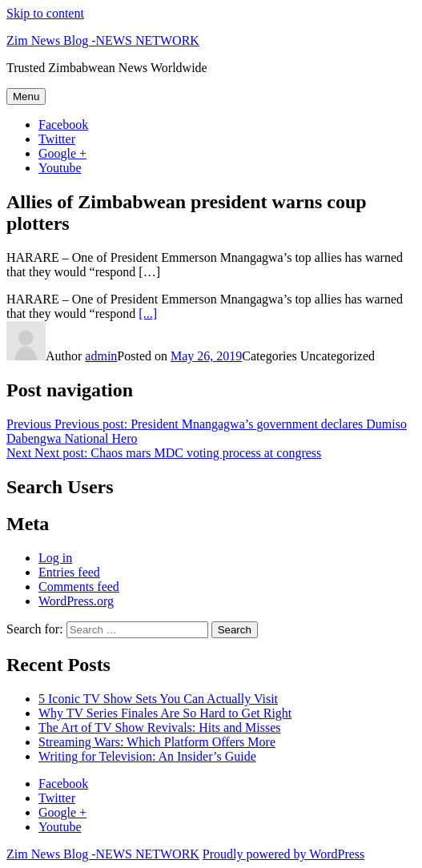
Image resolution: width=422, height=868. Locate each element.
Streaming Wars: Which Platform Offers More (157, 742)
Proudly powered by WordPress (283, 854)
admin (101, 356)
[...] (148, 313)
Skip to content (45, 13)
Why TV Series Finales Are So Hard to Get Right (165, 713)
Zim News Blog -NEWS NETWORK (103, 40)
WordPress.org (76, 601)
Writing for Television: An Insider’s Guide (147, 756)
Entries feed (69, 572)
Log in (55, 558)
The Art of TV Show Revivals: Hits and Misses (160, 727)
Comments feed (79, 587)
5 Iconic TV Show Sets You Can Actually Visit (158, 699)
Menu (26, 96)
